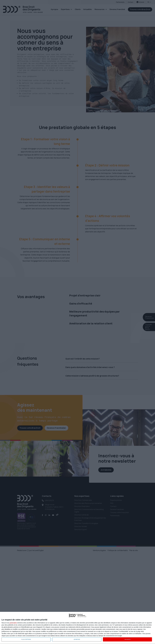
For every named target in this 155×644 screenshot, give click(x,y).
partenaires (13, 623)
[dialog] (77, 628)
